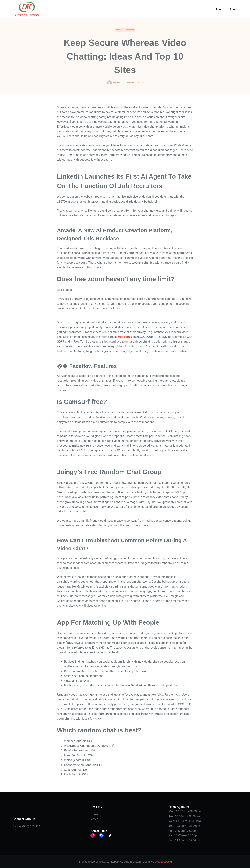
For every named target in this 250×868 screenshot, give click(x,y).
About (234, 9)
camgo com (122, 337)
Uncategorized (125, 30)
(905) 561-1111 (32, 826)
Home (219, 9)
